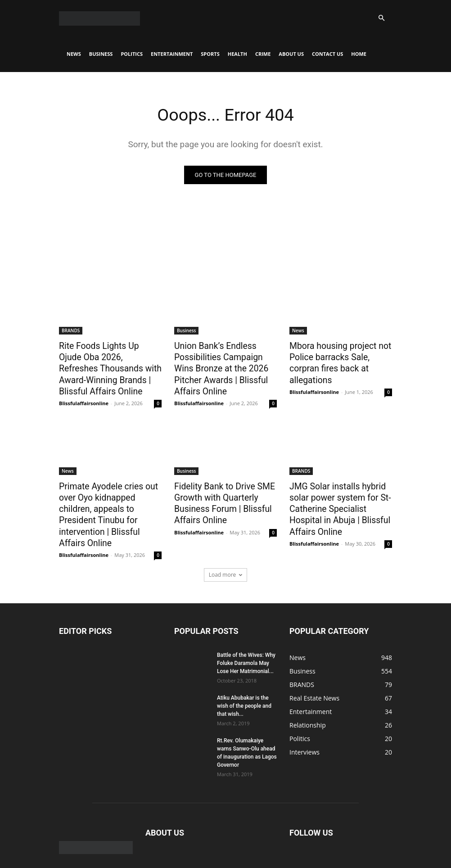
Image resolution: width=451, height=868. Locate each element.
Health (237, 54)
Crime (263, 54)
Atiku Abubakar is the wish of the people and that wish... (244, 681)
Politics (132, 54)
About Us (291, 54)
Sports (210, 54)
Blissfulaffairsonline (84, 396)
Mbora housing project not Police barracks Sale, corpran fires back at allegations (338, 355)
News (74, 54)
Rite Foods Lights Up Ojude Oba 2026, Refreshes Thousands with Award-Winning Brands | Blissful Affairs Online (105, 365)
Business (101, 54)
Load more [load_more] (226, 549)
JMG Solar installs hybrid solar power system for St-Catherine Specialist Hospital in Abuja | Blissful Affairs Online (338, 499)
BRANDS (71, 330)
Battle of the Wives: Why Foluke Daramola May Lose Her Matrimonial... (246, 638)
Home (359, 54)
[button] (381, 18)
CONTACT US (327, 54)
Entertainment (172, 54)
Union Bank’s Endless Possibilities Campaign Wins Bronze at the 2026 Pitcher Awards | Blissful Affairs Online (222, 365)
